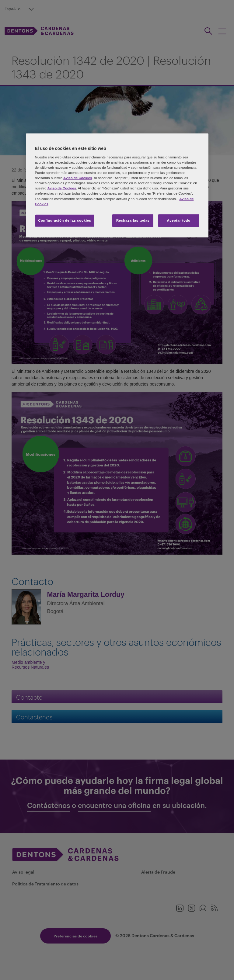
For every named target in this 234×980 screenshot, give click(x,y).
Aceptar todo (179, 220)
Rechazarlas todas (133, 220)
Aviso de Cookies (78, 178)
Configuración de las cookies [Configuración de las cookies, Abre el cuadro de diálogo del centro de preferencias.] (65, 220)
